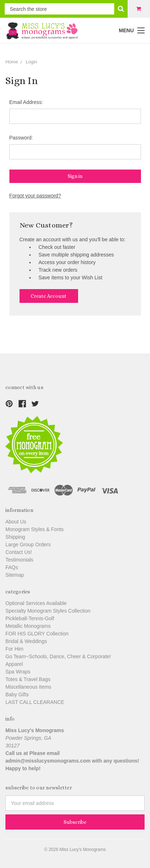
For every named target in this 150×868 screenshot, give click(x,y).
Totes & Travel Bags (28, 679)
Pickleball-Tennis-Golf (30, 618)
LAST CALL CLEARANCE (35, 702)
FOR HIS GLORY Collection (37, 634)
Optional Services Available (36, 603)
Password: (21, 138)
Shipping (15, 537)
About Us (16, 522)
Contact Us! (19, 552)
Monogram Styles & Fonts (35, 529)
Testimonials (19, 560)
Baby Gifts (17, 694)
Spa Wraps (18, 672)
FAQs (12, 567)
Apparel (14, 664)
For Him (14, 649)
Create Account (49, 296)
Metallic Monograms (28, 626)
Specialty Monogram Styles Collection (48, 611)
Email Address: (26, 102)
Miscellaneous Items (28, 687)
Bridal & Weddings (26, 641)
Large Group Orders (28, 544)
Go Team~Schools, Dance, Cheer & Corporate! (58, 656)
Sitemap (15, 575)
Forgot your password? (35, 196)
